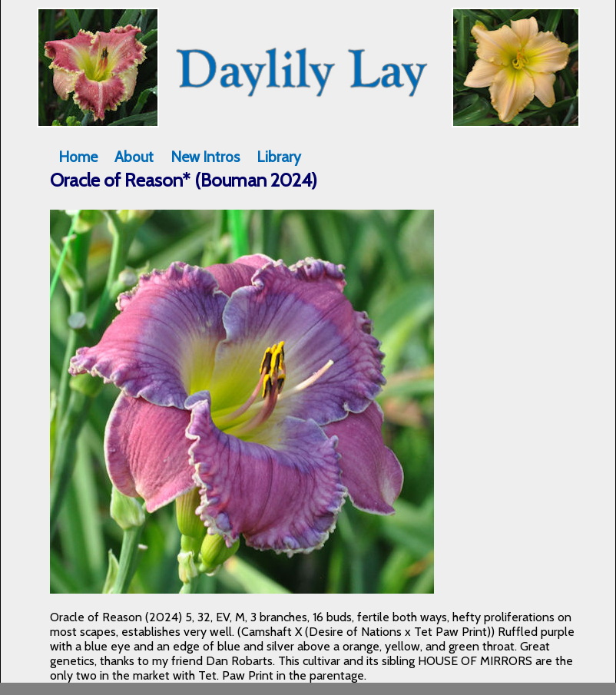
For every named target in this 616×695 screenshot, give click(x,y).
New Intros (205, 157)
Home (78, 157)
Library (279, 157)
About (134, 157)
